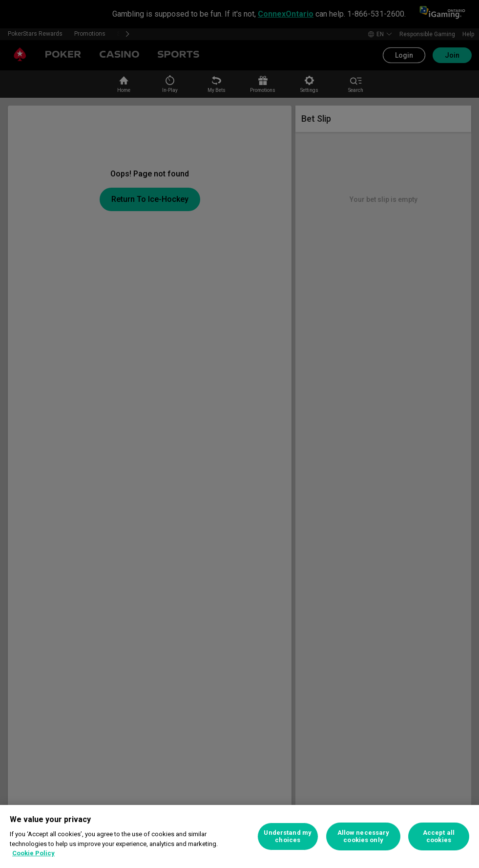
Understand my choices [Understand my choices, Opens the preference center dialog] (288, 836)
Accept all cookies (439, 836)
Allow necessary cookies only (364, 836)
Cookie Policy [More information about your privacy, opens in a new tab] (33, 853)
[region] (239, 836)
